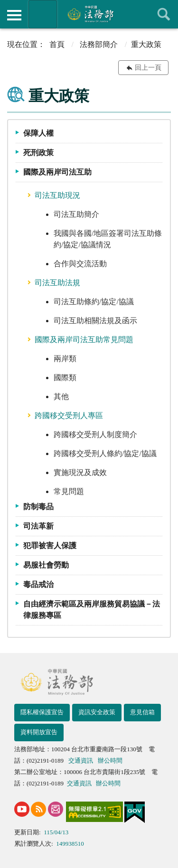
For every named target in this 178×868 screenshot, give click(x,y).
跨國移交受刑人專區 (69, 415)
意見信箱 (142, 712)
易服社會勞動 (46, 565)
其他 (61, 397)
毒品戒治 (38, 584)
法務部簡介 (99, 44)
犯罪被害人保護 (50, 546)
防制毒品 (38, 507)
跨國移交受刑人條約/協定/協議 (105, 453)
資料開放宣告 (39, 732)
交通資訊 (81, 761)
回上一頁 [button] (148, 68)
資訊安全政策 (97, 712)
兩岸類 (65, 359)
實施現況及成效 (80, 472)
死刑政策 (38, 153)
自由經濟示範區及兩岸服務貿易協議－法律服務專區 (92, 610)
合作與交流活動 (80, 264)
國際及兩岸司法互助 (57, 172)
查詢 (164, 14)
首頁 (57, 44)
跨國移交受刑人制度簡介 (95, 434)
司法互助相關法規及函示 (95, 321)
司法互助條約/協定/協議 (94, 302)
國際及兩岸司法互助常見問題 (84, 340)
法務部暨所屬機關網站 (43, 14)
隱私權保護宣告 (42, 712)
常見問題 (69, 491)
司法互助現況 (57, 195)
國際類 (65, 378)
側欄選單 (14, 15)
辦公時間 (110, 761)
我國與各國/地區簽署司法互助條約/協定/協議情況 (108, 239)
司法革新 (38, 526)
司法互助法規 (57, 283)
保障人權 (38, 133)
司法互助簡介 (76, 214)
